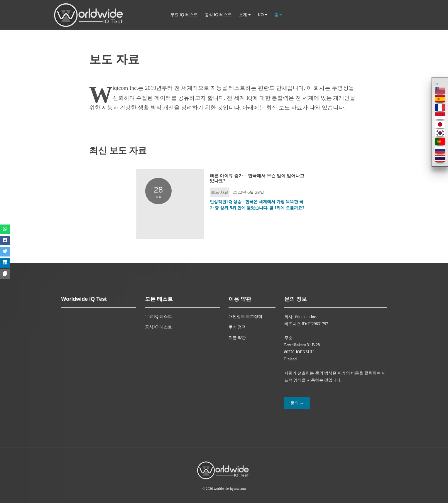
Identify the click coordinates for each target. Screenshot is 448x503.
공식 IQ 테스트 (218, 15)
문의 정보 (296, 299)
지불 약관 (237, 337)
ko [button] (263, 15)
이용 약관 (240, 299)
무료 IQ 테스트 (184, 15)
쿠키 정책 (237, 327)
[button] (278, 15)
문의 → (297, 403)
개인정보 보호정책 (246, 316)
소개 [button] (245, 15)
